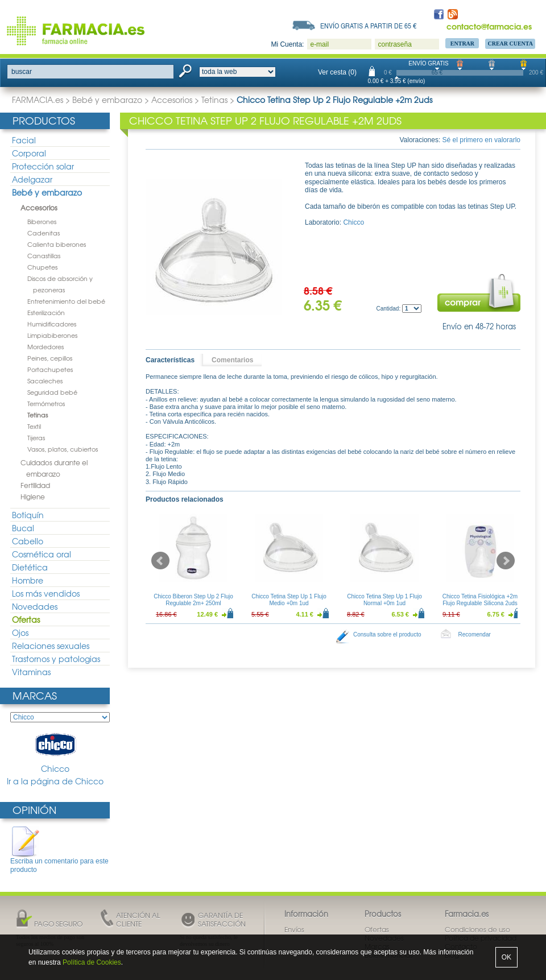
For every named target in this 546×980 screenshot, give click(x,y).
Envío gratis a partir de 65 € (369, 26)
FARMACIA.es (38, 100)
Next (506, 561)
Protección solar (43, 166)
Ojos (20, 632)
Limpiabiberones (52, 335)
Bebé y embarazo (107, 100)
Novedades (35, 606)
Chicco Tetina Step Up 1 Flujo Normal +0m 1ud (384, 600)
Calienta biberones (57, 244)
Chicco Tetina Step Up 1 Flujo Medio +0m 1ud (289, 600)
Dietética (30, 567)
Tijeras (36, 437)
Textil (34, 426)
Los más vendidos (46, 593)
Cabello (28, 541)
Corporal (29, 153)
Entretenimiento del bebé (66, 301)
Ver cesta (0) (337, 72)
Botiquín (28, 515)
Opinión (34, 810)
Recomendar (475, 634)
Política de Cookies (92, 962)
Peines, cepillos (50, 358)
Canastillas (44, 255)
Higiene (33, 497)
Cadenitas (44, 233)
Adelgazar (32, 179)
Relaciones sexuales (51, 646)
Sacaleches (45, 381)
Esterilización (46, 312)
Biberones (42, 221)
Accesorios (172, 100)
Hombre (28, 580)
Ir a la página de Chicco (55, 781)
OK (506, 957)
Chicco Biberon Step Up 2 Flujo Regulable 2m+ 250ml (193, 600)
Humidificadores (52, 324)
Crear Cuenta (510, 44)
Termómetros (46, 403)
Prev (160, 561)
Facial (24, 140)
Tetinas (214, 100)
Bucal (23, 528)
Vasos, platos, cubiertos (63, 449)
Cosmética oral (42, 554)
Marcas (35, 695)
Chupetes (42, 267)
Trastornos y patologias (56, 659)
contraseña (394, 44)
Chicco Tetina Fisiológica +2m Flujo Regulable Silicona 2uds (480, 600)
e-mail (319, 44)
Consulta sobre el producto (387, 634)
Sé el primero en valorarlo (481, 140)
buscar (22, 72)
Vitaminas (31, 672)
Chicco (55, 752)
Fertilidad (35, 485)
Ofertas (26, 619)
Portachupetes (50, 369)
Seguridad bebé (52, 392)
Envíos (294, 929)
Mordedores (45, 346)
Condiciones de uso (477, 929)
